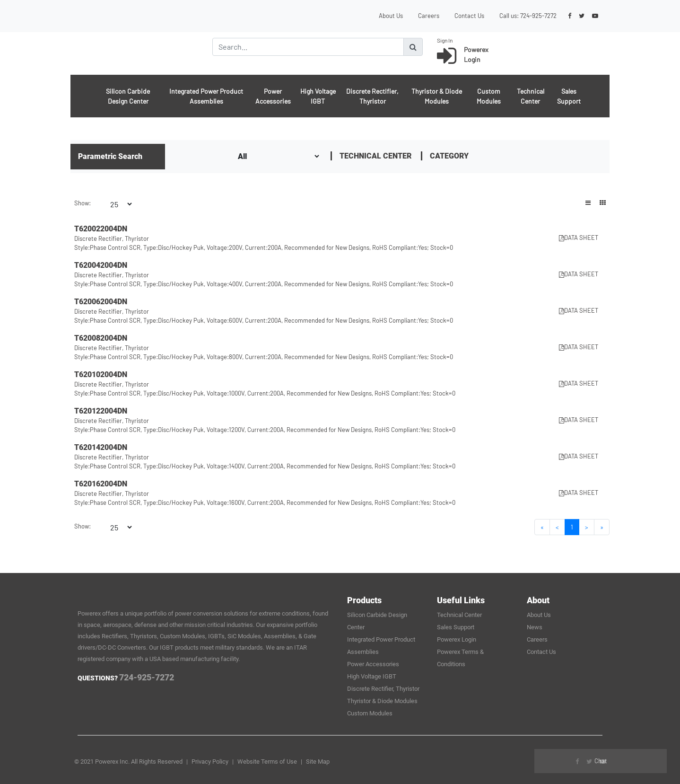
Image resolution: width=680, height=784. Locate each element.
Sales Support (569, 96)
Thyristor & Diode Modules (437, 96)
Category (449, 156)
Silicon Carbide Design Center (128, 96)
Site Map (318, 762)
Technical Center (531, 96)
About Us (391, 16)
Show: (83, 203)
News (535, 627)
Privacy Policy (210, 762)
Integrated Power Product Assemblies (206, 96)
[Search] (308, 47)
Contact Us (469, 16)
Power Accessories (273, 96)
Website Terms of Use (267, 762)
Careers (429, 16)
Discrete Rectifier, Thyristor (372, 96)
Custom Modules (489, 96)
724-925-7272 (538, 16)
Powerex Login (457, 639)
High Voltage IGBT (318, 96)
